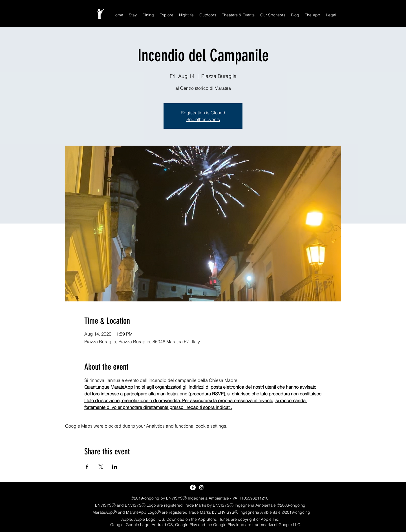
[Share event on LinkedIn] (115, 467)
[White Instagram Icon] (201, 487)
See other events (203, 119)
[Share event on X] (101, 467)
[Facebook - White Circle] (193, 487)
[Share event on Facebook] (87, 467)
